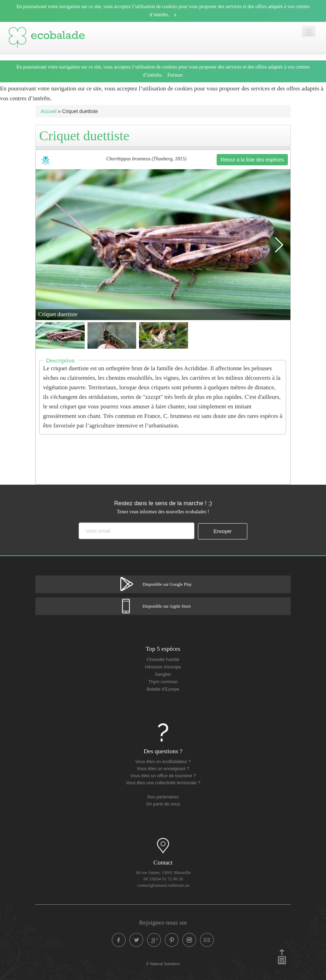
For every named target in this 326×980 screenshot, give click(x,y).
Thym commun (163, 682)
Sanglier (163, 674)
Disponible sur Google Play (167, 584)
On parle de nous (163, 804)
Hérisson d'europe (163, 667)
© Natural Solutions (163, 964)
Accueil (49, 111)
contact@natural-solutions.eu (163, 885)
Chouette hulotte (163, 660)
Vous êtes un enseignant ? (163, 769)
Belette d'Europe (163, 689)
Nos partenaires (163, 797)
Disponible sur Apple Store (167, 606)
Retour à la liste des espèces (252, 160)
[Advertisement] (164, 455)
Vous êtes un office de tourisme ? (163, 776)
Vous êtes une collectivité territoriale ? (163, 783)
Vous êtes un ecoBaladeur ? (163, 762)
